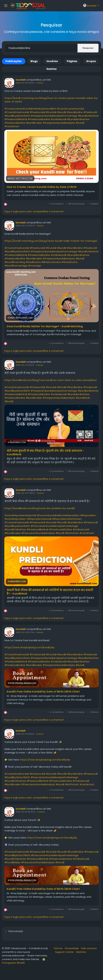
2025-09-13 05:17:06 (25, 632)
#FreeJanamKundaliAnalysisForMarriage (54, 526)
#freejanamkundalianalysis (59, 123)
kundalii (21, 80)
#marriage (35, 266)
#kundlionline (75, 112)
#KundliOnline (75, 852)
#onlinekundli (59, 119)
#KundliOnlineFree (15, 529)
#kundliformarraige (16, 266)
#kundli (80, 123)
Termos (58, 948)
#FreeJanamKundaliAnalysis (38, 533)
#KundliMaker (13, 862)
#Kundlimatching (15, 262)
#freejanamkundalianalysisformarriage (54, 116)
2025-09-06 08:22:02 (26, 812)
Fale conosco (89, 948)
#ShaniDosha (69, 262)
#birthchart (72, 533)
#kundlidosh (83, 398)
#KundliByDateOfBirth (17, 855)
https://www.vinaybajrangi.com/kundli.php (30, 647)
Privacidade (72, 948)
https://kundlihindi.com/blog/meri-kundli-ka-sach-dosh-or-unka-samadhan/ (51, 380)
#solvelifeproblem (15, 519)
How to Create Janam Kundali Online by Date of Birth (42, 187)
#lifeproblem (88, 515)
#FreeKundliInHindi (37, 529)
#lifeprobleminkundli (39, 519)
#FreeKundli (91, 522)
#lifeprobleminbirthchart (67, 519)
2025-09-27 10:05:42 (25, 226)
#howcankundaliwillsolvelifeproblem (58, 515)
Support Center (65, 952)
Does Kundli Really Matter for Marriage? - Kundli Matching (45, 326)
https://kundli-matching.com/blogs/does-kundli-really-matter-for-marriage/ (51, 241)
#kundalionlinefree (78, 119)
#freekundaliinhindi (16, 119)
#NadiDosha (33, 262)
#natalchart (12, 126)
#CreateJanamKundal (70, 109)
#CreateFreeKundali (17, 112)
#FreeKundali (37, 112)
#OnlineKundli (81, 529)
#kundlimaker (34, 123)
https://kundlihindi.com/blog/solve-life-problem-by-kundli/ (40, 508)
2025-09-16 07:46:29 (25, 493)
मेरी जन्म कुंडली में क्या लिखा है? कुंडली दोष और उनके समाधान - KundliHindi (45, 453)
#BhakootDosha (51, 262)
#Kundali (51, 112)
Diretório (81, 952)
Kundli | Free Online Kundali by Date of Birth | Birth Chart (43, 692)
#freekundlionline (15, 123)
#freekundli (90, 112)
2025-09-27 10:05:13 (25, 365)
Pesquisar (88, 48)
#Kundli (60, 862)
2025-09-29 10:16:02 (25, 83)
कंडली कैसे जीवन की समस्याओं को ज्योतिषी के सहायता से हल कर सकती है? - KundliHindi (50, 592)
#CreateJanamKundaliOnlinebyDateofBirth (30, 109)
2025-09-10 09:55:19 (25, 734)
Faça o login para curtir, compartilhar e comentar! (34, 211)
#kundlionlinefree (88, 116)
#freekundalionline (39, 119)
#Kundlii (62, 522)
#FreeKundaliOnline (60, 529)
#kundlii (62, 112)
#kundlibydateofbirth (17, 116)
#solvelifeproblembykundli (20, 515)
